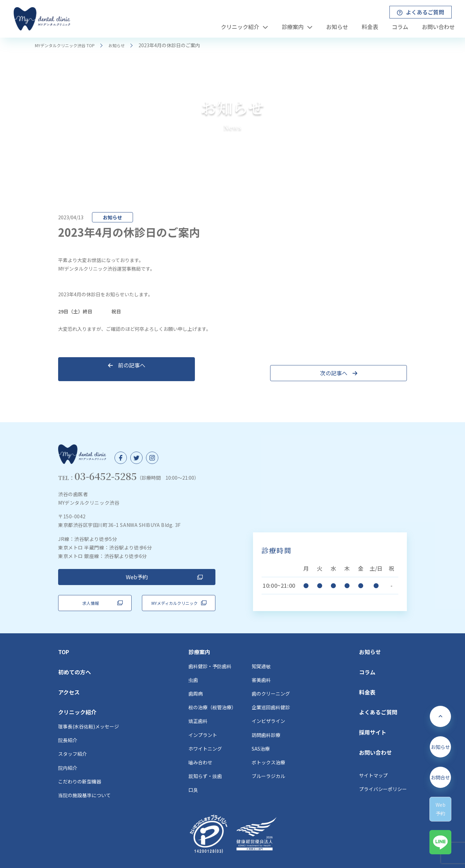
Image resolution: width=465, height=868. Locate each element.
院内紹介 (68, 755)
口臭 (193, 777)
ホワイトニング (205, 736)
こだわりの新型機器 (80, 769)
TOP (64, 639)
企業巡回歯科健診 (271, 695)
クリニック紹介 (77, 699)
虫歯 (193, 667)
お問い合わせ (375, 740)
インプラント (203, 722)
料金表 (367, 679)
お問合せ (440, 782)
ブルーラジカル (268, 763)
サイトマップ (373, 763)
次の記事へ (366, 365)
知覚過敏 (261, 653)
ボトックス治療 (268, 750)
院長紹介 (68, 727)
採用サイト (373, 720)
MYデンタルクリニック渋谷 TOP (70, 45)
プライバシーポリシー (383, 776)
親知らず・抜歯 (205, 763)
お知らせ (128, 45)
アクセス (69, 679)
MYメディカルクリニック (175, 590)
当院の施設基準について (84, 782)
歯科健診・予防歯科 (210, 653)
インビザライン (268, 709)
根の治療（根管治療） (212, 695)
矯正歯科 (198, 709)
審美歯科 (261, 667)
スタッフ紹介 (72, 741)
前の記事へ (99, 365)
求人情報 (91, 590)
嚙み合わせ (200, 750)
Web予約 (137, 569)
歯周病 (196, 681)
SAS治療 (261, 736)
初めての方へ (75, 659)
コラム (367, 659)
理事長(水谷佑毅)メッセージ (89, 714)
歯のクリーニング (271, 681)
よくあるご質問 (378, 699)
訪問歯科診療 (266, 722)
